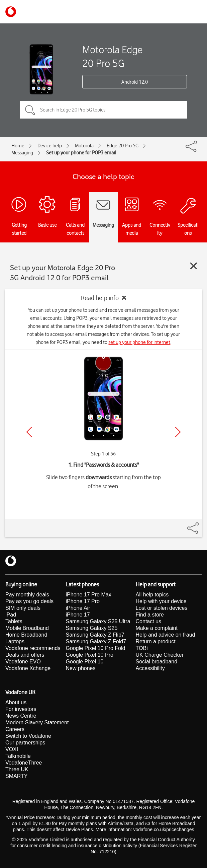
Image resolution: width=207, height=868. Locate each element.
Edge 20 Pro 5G (123, 146)
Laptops (15, 641)
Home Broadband (26, 635)
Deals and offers (25, 655)
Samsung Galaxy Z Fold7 (96, 641)
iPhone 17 (78, 615)
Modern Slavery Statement (37, 722)
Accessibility (150, 668)
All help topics (152, 595)
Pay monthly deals (27, 595)
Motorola (84, 146)
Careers (15, 729)
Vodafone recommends (33, 648)
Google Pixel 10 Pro (90, 655)
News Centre (21, 716)
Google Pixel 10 (85, 662)
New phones (81, 668)
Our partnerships (25, 743)
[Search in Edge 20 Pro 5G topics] (103, 110)
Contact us (148, 621)
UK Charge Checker (160, 655)
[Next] (178, 432)
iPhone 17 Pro (83, 601)
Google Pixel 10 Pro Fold (96, 648)
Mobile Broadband (27, 628)
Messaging (22, 153)
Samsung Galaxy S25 (92, 628)
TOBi (142, 648)
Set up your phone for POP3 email (81, 153)
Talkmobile (18, 756)
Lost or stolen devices (162, 608)
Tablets (14, 621)
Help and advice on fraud (166, 635)
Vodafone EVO (23, 662)
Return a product (156, 641)
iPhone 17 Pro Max (89, 595)
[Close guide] (194, 266)
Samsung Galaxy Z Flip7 (95, 635)
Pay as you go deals (29, 601)
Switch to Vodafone (28, 736)
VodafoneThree (24, 763)
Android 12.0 (135, 82)
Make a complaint (157, 628)
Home (18, 146)
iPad (11, 615)
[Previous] (29, 432)
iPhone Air (78, 608)
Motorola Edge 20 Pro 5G (112, 56)
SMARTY (16, 776)
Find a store (150, 615)
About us (16, 702)
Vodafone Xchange (28, 668)
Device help (50, 146)
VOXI (12, 749)
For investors (21, 709)
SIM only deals (23, 608)
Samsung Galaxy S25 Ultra (98, 621)
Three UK (17, 769)
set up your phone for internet (139, 342)
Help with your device (161, 601)
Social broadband (157, 662)
